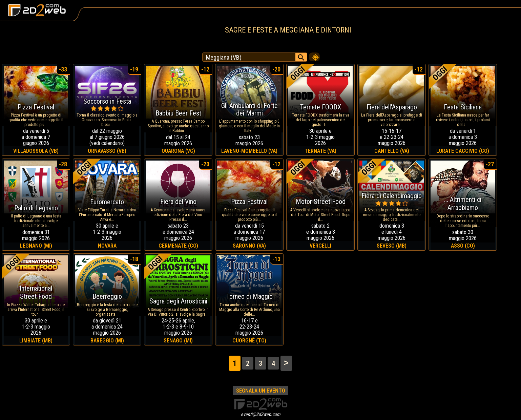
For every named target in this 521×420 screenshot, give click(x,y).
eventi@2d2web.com (261, 414)
